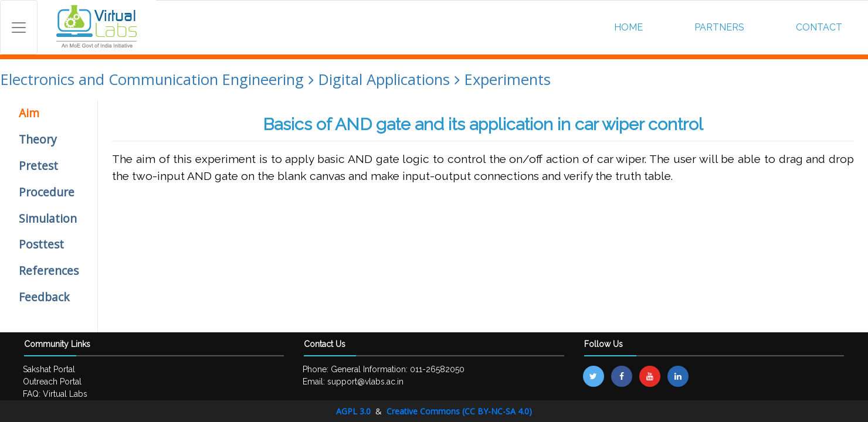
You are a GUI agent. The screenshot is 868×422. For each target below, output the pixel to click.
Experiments (508, 79)
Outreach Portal (52, 382)
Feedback (44, 297)
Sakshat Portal (49, 369)
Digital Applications (384, 79)
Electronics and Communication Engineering (152, 79)
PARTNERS (719, 27)
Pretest (38, 166)
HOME (628, 27)
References (49, 270)
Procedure (47, 192)
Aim (29, 113)
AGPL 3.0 (355, 411)
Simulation (48, 218)
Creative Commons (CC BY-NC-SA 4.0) (459, 411)
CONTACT (819, 27)
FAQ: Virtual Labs (55, 394)
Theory (38, 139)
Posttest (41, 244)
